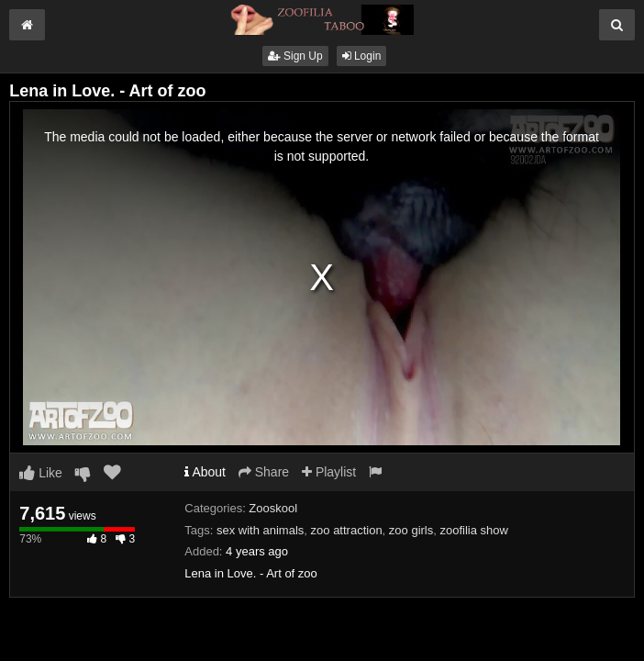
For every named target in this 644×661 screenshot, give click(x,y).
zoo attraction (347, 530)
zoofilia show (474, 530)
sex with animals (260, 530)
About (205, 472)
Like (41, 473)
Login (362, 56)
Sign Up (295, 56)
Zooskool (273, 508)
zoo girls (411, 530)
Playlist (329, 472)
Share (264, 472)
